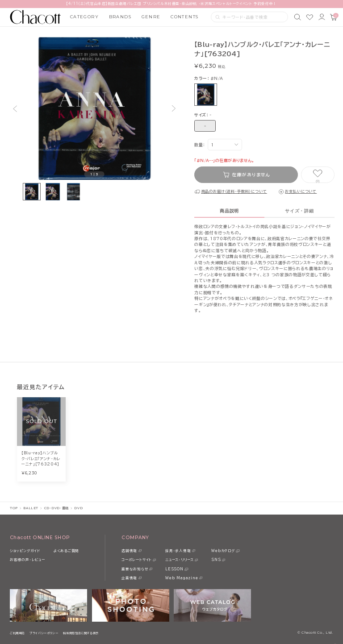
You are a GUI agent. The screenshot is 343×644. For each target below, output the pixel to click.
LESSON (174, 569)
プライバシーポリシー (44, 633)
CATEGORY (85, 17)
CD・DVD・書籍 (56, 508)
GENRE (151, 17)
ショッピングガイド (25, 551)
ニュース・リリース (180, 560)
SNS (216, 560)
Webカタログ (223, 551)
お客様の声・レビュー (27, 560)
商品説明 (229, 211)
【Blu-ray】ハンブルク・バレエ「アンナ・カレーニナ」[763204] (41, 459)
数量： (200, 145)
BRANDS (120, 17)
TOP (14, 508)
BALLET (31, 508)
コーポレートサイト (137, 560)
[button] (15, 108)
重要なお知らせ (135, 569)
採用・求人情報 (178, 551)
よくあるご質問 (66, 551)
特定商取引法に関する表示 (81, 633)
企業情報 (129, 578)
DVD (78, 508)
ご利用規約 (17, 633)
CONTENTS (185, 17)
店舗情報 (129, 551)
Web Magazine (182, 578)
